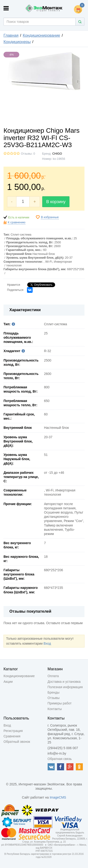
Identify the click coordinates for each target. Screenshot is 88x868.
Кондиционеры (17, 42)
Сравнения (12, 736)
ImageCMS (58, 797)
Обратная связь (60, 759)
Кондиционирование (41, 35)
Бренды (54, 692)
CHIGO (57, 154)
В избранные (50, 217)
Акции (8, 682)
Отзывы (54, 698)
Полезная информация (65, 687)
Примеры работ (60, 703)
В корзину (56, 202)
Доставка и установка (64, 682)
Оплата (53, 676)
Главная (11, 35)
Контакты (55, 709)
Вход (47, 643)
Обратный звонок (17, 742)
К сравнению (17, 222)
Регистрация (13, 731)
